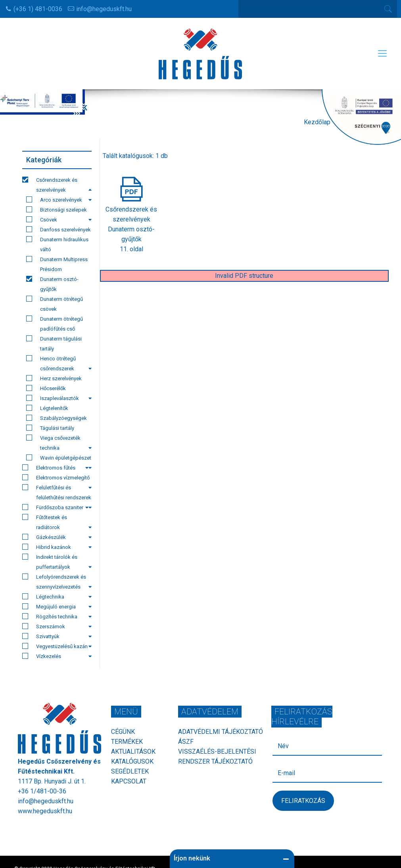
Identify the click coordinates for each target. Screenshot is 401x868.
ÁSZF (186, 742)
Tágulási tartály (50, 428)
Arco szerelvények (59, 200)
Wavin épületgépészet (59, 459)
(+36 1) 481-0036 (38, 9)
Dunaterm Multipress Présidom (57, 264)
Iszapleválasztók (59, 398)
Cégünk (123, 732)
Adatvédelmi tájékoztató (221, 732)
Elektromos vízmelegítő (57, 478)
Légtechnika (57, 597)
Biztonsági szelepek (57, 210)
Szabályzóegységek (57, 418)
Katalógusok (132, 761)
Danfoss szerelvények (59, 229)
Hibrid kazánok (57, 547)
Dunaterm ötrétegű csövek (55, 304)
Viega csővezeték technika (59, 443)
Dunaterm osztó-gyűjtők (52, 284)
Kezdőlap (317, 122)
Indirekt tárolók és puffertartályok (57, 562)
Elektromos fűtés (55, 468)
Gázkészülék (57, 537)
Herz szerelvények (54, 378)
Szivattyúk (57, 636)
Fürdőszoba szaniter (55, 507)
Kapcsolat (129, 781)
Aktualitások (133, 752)
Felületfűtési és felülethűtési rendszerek (57, 493)
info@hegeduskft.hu (104, 9)
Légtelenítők (47, 408)
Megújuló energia (57, 606)
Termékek (127, 742)
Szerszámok (57, 626)
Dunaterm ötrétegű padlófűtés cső (55, 324)
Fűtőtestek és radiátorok (57, 522)
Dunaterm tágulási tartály (54, 344)
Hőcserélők (46, 388)
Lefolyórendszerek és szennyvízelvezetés (57, 582)
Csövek (59, 219)
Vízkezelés (57, 656)
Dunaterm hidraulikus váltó (57, 244)
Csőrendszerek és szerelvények (57, 185)
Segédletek (130, 771)
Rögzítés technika (57, 616)
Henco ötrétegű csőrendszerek (59, 363)
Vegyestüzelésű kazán (57, 646)
